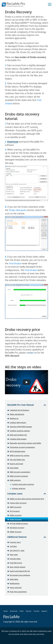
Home (5, 611)
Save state (14, 555)
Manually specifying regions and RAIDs (25, 443)
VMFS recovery (16, 507)
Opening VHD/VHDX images (21, 427)
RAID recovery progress (19, 476)
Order (22, 611)
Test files (13, 546)
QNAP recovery (16, 532)
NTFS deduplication (17, 451)
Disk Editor (14, 579)
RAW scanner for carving (19, 455)
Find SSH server (16, 563)
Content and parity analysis (23, 484)
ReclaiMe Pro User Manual (21, 405)
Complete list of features (19, 410)
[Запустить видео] (27, 382)
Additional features (17, 537)
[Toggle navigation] (50, 4)
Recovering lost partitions (20, 575)
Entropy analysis (19, 488)
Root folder (14, 468)
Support (44, 611)
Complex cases (15, 494)
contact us (32, 353)
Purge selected (16, 588)
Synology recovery (17, 528)
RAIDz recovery (16, 515)
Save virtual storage (18, 567)
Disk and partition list (18, 435)
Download (13, 142)
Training (36, 611)
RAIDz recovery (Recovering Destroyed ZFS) (27, 499)
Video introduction (17, 414)
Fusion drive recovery (18, 503)
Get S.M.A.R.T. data (17, 550)
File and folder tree (17, 460)
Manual (29, 611)
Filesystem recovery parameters (22, 447)
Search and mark (16, 464)
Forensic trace (15, 542)
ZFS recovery (15, 511)
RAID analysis (15, 480)
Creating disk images (18, 439)
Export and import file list (20, 571)
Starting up (14, 418)
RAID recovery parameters (20, 472)
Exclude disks (15, 559)
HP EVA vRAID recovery (19, 524)
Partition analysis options (20, 431)
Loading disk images (18, 423)
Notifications (15, 583)
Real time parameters (18, 592)
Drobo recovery (16, 519)
